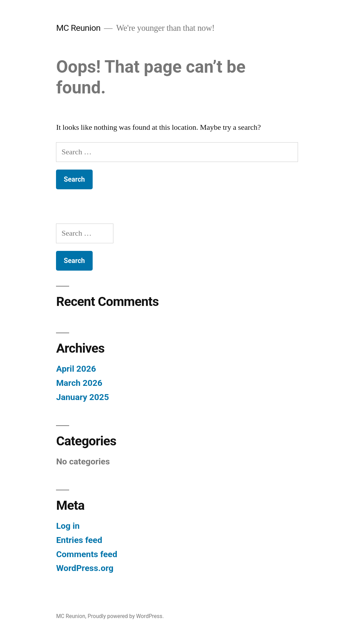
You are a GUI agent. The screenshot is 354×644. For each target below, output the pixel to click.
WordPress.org (85, 568)
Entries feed (79, 540)
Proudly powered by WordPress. (126, 616)
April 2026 (76, 369)
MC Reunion (78, 28)
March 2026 (79, 383)
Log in (68, 526)
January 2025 (82, 397)
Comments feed (87, 554)
